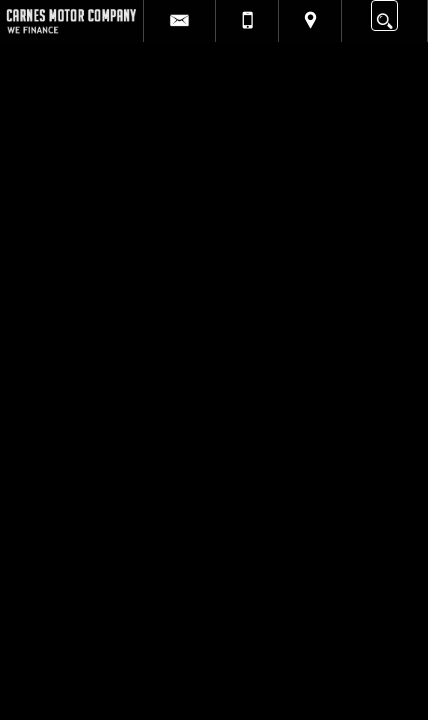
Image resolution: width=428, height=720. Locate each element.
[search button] (384, 15)
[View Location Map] (310, 21)
